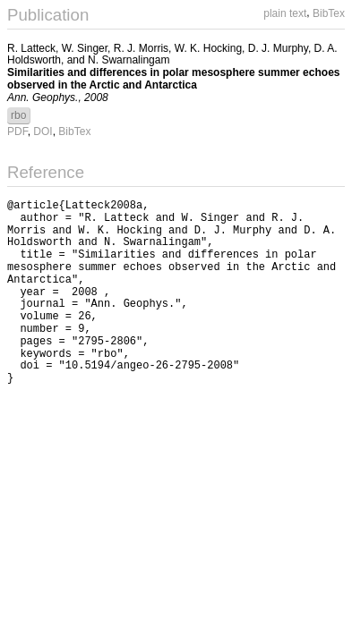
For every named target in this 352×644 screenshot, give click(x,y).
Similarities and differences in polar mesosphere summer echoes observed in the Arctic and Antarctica (173, 79)
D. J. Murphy (278, 48)
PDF (17, 131)
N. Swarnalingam (129, 60)
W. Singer (85, 48)
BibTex (329, 13)
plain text (285, 13)
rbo (18, 115)
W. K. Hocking (208, 48)
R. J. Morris (141, 48)
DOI (43, 131)
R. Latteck (31, 48)
